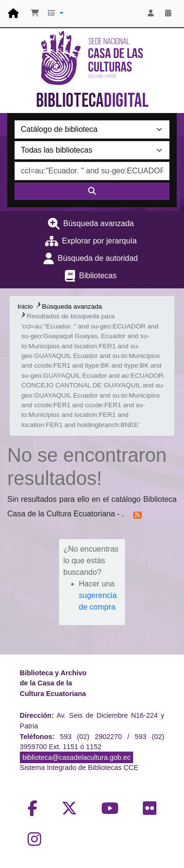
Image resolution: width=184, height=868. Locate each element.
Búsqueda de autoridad (98, 258)
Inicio (25, 306)
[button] (35, 14)
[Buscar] (92, 191)
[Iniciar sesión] (151, 14)
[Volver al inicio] (155, 838)
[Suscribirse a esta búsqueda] (138, 514)
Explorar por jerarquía (100, 241)
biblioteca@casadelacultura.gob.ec (76, 757)
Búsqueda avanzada (99, 223)
